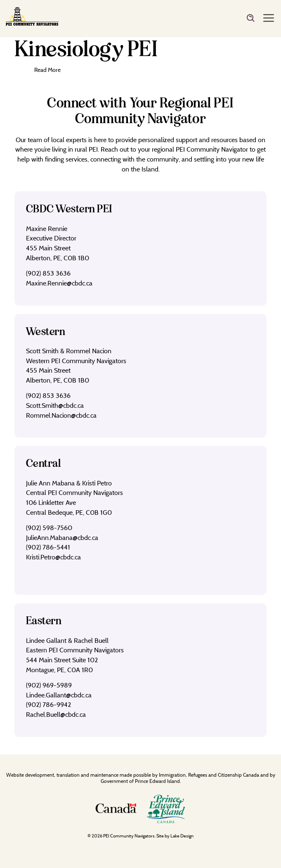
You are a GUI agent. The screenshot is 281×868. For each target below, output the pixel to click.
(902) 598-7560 (49, 528)
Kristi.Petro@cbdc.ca (53, 557)
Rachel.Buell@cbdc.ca (56, 714)
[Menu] (269, 19)
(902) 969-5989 (49, 685)
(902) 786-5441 (48, 547)
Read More (48, 70)
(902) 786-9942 (48, 704)
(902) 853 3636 (48, 273)
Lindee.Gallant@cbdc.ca (59, 695)
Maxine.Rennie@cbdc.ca (59, 283)
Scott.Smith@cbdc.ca (55, 405)
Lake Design (182, 836)
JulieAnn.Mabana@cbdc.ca (62, 537)
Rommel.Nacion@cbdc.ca (61, 415)
